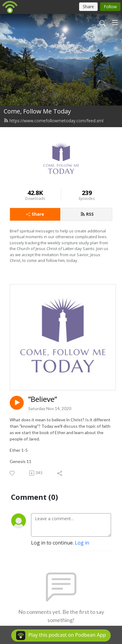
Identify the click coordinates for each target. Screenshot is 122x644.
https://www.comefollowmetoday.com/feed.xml (54, 121)
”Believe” (43, 399)
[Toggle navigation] (115, 23)
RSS (87, 214)
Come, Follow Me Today (37, 111)
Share (35, 214)
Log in (82, 543)
